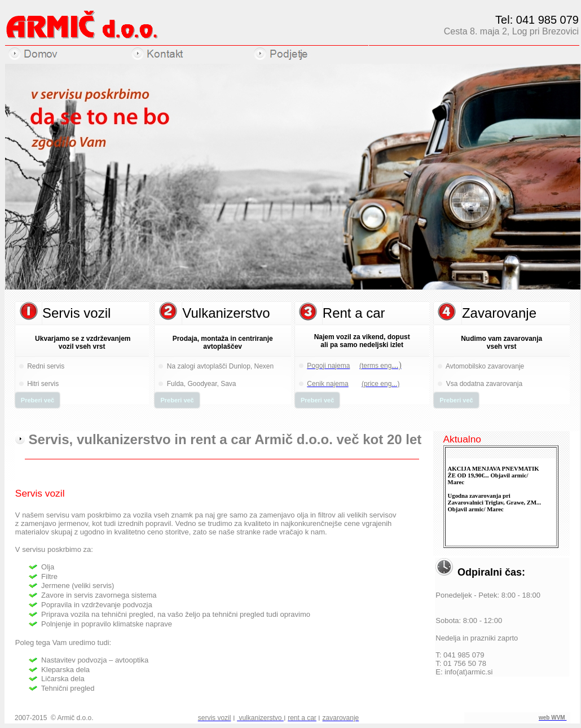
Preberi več (38, 400)
